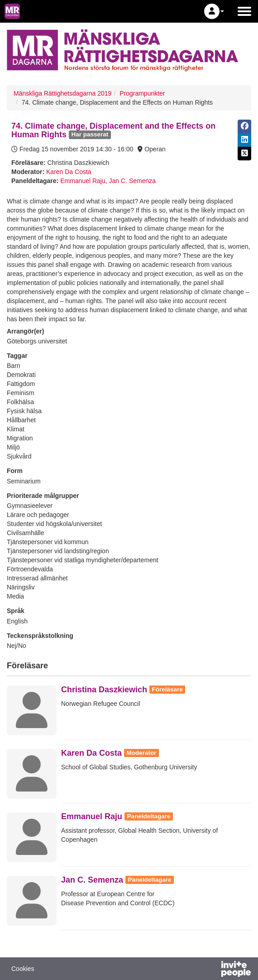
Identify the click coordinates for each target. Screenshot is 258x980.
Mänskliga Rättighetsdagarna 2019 (62, 93)
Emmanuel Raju (83, 181)
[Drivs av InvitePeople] (212, 970)
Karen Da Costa (69, 172)
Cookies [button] (23, 969)
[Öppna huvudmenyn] (244, 11)
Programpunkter (142, 93)
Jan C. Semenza (133, 181)
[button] (214, 11)
